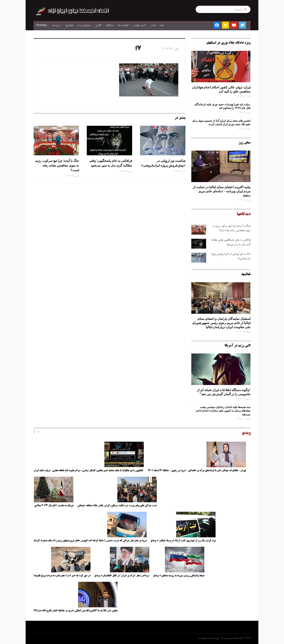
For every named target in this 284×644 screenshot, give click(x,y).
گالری (98, 26)
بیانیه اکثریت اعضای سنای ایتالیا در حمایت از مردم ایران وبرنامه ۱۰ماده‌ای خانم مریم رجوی (222, 191)
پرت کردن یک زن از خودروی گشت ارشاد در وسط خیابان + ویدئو (183, 541)
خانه (162, 26)
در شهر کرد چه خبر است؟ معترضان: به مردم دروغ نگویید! (62, 576)
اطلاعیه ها (123, 26)
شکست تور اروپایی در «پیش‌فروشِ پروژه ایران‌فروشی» (163, 163)
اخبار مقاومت (139, 26)
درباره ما (56, 26)
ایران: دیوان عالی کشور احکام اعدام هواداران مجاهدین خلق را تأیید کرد (221, 89)
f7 (138, 49)
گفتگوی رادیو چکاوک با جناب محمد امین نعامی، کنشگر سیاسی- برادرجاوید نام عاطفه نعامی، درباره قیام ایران (89, 471)
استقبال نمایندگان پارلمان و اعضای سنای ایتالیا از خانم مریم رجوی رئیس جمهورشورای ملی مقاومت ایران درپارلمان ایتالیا (221, 323)
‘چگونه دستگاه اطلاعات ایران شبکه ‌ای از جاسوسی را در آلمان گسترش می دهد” (224, 392)
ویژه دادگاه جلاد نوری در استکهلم (228, 43)
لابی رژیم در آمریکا (238, 346)
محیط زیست (84, 26)
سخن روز (245, 143)
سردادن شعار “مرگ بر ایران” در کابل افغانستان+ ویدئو (122, 576)
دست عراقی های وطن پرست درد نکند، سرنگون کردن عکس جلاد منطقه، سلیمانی (117, 506)
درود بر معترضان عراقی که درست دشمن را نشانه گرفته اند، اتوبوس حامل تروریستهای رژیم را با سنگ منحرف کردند (90, 541)
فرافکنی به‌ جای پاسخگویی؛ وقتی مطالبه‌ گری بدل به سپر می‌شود (111, 163)
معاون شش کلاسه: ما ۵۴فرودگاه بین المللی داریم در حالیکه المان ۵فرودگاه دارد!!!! (76, 611)
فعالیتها (69, 26)
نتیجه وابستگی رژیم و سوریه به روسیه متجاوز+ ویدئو (179, 576)
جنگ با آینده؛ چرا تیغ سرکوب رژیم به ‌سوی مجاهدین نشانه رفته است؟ (57, 165)
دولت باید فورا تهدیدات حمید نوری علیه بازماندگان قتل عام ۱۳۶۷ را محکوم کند (222, 106)
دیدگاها (110, 26)
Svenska (42, 26)
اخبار (153, 26)
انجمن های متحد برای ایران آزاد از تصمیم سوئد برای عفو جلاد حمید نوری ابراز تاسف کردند (221, 122)
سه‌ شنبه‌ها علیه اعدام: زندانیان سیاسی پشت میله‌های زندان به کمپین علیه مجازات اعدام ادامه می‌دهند (223, 411)
